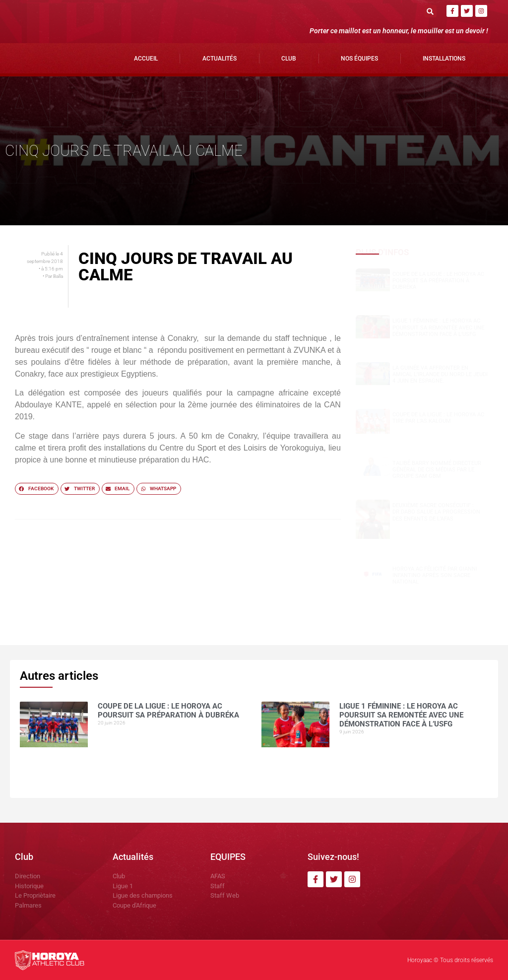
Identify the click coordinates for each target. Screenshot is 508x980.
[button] (430, 11)
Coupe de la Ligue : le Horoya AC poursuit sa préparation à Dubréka (438, 281)
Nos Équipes (359, 59)
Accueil (146, 59)
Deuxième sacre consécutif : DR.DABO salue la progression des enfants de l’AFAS (436, 512)
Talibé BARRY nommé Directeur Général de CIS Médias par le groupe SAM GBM (437, 470)
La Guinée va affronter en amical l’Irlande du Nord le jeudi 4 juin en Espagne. (440, 374)
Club (289, 59)
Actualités (220, 59)
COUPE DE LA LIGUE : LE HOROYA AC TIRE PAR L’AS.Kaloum (438, 418)
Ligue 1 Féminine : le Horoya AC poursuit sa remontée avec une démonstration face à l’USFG (438, 327)
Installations (444, 59)
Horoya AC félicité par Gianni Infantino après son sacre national (435, 575)
